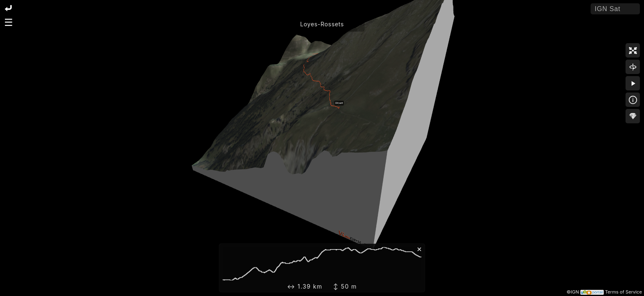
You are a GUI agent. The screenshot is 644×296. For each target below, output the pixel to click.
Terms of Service (623, 292)
